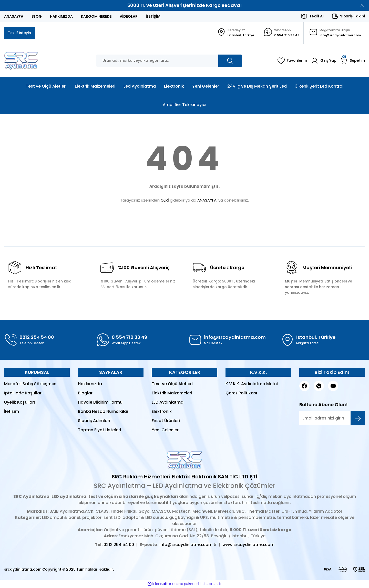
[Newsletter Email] (332, 419)
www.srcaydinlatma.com (248, 545)
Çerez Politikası (241, 393)
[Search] (169, 61)
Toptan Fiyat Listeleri (99, 430)
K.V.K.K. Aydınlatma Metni (252, 384)
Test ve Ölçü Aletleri (172, 384)
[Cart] (353, 61)
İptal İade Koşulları (23, 393)
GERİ (165, 201)
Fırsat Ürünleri (166, 421)
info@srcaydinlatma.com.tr (188, 545)
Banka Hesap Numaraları (104, 412)
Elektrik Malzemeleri (172, 393)
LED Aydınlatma (168, 403)
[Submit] (358, 419)
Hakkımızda (90, 384)
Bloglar (85, 393)
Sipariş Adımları (94, 421)
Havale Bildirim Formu (100, 403)
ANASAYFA (207, 201)
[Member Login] (324, 61)
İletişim (12, 412)
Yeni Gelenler (165, 430)
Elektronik (162, 412)
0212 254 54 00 (119, 545)
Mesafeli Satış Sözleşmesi (31, 384)
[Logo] (21, 61)
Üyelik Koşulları (19, 403)
